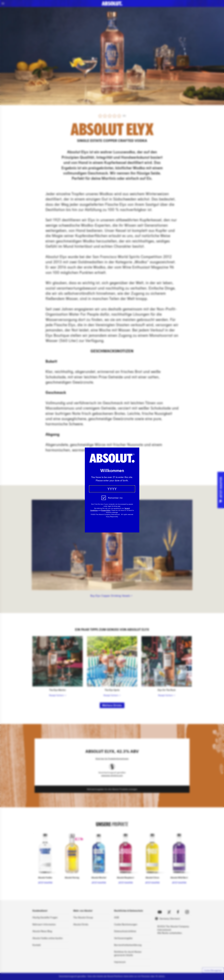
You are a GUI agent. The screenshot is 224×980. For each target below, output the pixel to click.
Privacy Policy (106, 510)
